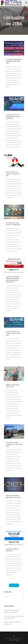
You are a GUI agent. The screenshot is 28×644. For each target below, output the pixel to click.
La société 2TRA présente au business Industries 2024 (14, 61)
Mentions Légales (14, 640)
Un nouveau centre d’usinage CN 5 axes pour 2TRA (14, 458)
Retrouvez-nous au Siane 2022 (12, 563)
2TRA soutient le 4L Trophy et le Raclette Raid (13, 187)
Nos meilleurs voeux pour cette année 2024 (13, 238)
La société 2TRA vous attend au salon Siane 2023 (13, 346)
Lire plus (14, 585)
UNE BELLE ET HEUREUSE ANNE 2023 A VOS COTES (13, 511)
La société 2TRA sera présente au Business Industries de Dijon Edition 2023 (13, 295)
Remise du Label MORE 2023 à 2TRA (13, 401)
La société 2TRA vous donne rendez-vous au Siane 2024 (13, 132)
